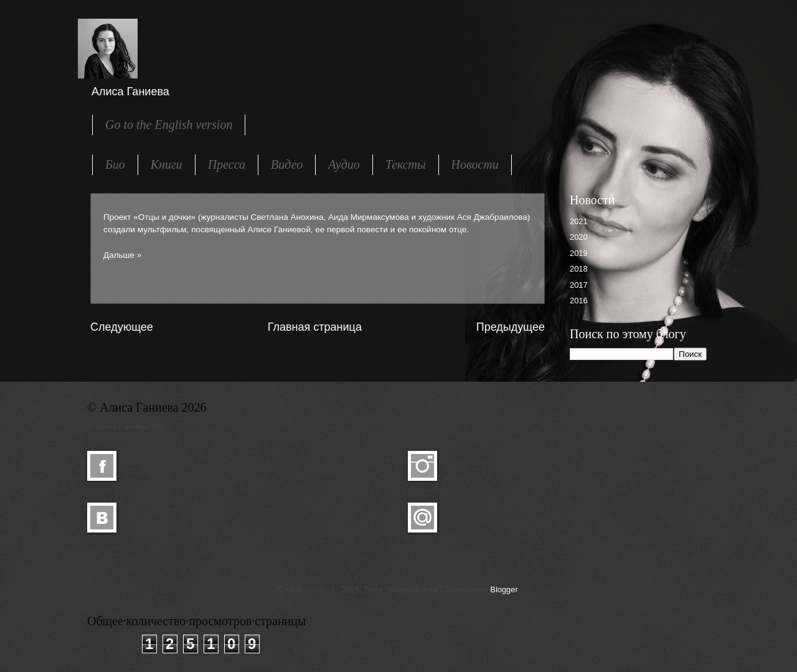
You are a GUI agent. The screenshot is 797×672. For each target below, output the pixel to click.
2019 (579, 253)
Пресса (227, 164)
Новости (475, 164)
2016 (579, 301)
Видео (287, 164)
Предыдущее (511, 327)
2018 (579, 269)
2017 (579, 285)
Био (115, 164)
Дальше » (122, 255)
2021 (579, 221)
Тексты (406, 164)
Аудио (344, 164)
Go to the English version (169, 125)
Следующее (122, 327)
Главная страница (315, 327)
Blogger (504, 589)
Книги (167, 164)
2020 (579, 237)
